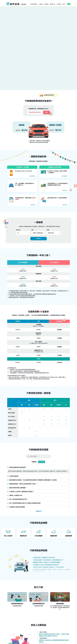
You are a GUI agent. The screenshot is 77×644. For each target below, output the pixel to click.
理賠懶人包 (53, 4)
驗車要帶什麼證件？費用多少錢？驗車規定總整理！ (47, 563)
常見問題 (59, 4)
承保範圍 (46, 4)
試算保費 (38, 239)
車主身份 (18, 230)
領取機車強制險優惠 (47, 96)
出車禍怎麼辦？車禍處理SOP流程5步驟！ (44, 558)
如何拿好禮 (32, 176)
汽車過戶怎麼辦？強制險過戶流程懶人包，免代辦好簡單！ (49, 567)
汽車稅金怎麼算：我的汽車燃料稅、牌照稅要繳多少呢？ (48, 560)
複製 (46, 113)
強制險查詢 (42, 462)
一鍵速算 (41, 4)
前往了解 (65, 191)
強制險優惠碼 (34, 4)
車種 (48, 230)
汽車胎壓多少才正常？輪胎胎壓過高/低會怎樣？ (46, 565)
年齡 (32, 230)
